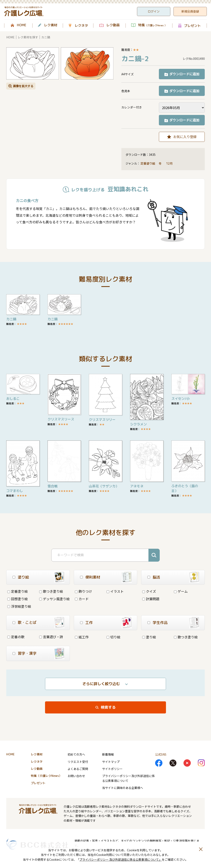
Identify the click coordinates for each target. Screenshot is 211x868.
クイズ (149, 591)
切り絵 (113, 637)
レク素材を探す (28, 37)
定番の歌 (16, 637)
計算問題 (151, 599)
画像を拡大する (23, 86)
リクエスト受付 (78, 762)
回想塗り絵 (18, 599)
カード (82, 599)
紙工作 (82, 637)
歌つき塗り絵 (51, 591)
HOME (22, 25)
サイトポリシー (112, 769)
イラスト (115, 591)
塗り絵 (149, 637)
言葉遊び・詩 (51, 637)
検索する (108, 707)
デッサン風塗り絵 (54, 599)
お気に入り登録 (185, 137)
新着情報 (108, 754)
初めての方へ (76, 754)
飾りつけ (83, 591)
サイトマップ (111, 762)
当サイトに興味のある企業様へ (123, 788)
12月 (170, 163)
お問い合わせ (76, 776)
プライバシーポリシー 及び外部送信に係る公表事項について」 (121, 859)
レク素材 (51, 25)
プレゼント (192, 26)
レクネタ (81, 25)
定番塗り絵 (148, 163)
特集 (153, 25)
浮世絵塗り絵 (19, 606)
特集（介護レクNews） (46, 776)
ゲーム (181, 591)
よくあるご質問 (78, 769)
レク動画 (113, 25)
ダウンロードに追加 (184, 74)
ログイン (154, 11)
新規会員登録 (190, 11)
